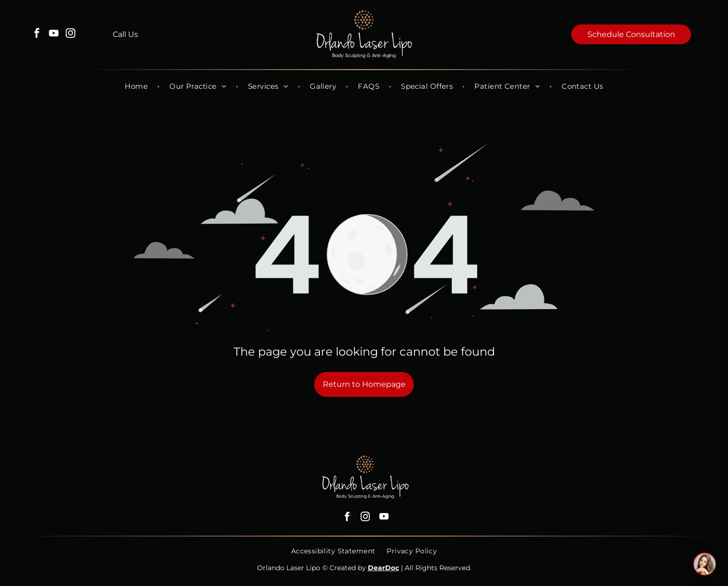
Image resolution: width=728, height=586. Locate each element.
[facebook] (37, 34)
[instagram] (70, 34)
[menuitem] (137, 86)
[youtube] (54, 34)
